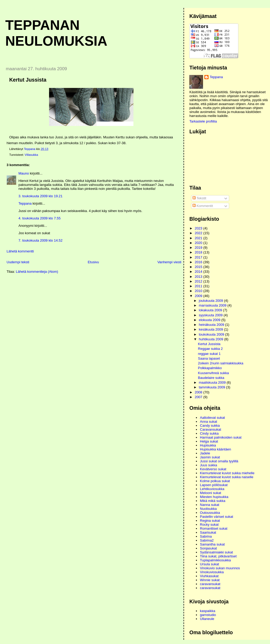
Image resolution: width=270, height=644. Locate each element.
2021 (199, 238)
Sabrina (206, 536)
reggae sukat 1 (209, 354)
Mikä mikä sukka (213, 501)
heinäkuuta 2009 (212, 325)
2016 (199, 262)
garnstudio (208, 615)
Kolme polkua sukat (215, 481)
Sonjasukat (208, 548)
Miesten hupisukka (214, 497)
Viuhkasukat (209, 576)
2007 (199, 397)
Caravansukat (210, 429)
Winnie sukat (210, 580)
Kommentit (203, 206)
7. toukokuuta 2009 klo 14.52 (40, 240)
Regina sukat (210, 521)
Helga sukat (209, 441)
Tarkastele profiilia (203, 121)
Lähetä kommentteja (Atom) (37, 272)
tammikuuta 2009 (212, 387)
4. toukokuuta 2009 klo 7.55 (40, 218)
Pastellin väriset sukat (216, 517)
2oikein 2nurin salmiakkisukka (221, 363)
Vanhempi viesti (169, 262)
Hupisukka (208, 445)
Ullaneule (207, 619)
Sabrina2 (207, 540)
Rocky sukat (209, 525)
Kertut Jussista (209, 344)
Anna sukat (208, 422)
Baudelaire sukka (211, 378)
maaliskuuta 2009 (213, 382)
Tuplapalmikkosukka (215, 560)
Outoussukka (210, 513)
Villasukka (32, 155)
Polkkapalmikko (210, 368)
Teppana (25, 203)
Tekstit (199, 198)
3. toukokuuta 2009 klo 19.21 (40, 196)
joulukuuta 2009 (211, 301)
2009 (199, 296)
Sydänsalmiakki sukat (216, 552)
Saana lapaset (209, 358)
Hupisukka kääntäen (215, 449)
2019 (199, 248)
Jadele (205, 453)
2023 (199, 228)
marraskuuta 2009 (213, 305)
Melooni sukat (210, 493)
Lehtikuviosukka (212, 489)
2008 (199, 392)
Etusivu (93, 262)
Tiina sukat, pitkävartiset (218, 556)
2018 (199, 252)
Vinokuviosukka (212, 572)
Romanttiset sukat (214, 528)
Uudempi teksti (18, 262)
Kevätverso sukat (213, 469)
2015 (199, 267)
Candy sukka (210, 426)
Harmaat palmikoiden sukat (221, 437)
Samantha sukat (212, 544)
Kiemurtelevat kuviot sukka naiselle (226, 477)
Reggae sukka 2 (210, 349)
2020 (199, 243)
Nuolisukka (208, 509)
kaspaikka (208, 611)
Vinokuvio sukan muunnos (220, 568)
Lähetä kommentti (20, 251)
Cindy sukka (209, 433)
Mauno (24, 173)
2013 (199, 277)
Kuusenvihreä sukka (213, 373)
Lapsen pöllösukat (214, 485)
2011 (199, 286)
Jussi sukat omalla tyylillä (219, 461)
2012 (199, 281)
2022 (199, 233)
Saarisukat (208, 532)
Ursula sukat (209, 564)
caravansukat (210, 584)
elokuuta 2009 (210, 320)
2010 (199, 291)
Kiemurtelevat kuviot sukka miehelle (227, 473)
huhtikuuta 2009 (211, 339)
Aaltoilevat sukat (212, 418)
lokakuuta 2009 (211, 310)
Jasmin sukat (210, 457)
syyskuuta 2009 (211, 315)
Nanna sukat (209, 505)
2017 (199, 257)
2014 (199, 272)
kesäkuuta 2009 (211, 329)
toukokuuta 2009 (212, 334)
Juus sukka (208, 465)
